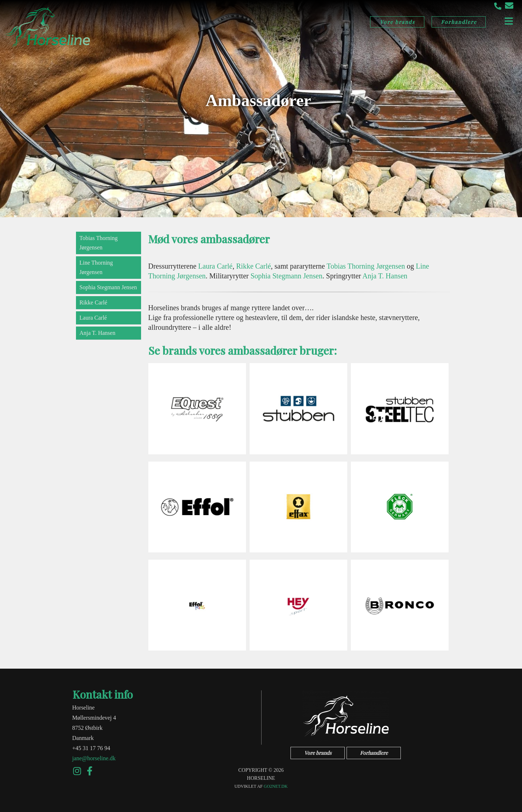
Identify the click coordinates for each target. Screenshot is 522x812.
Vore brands (397, 22)
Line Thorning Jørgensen (96, 267)
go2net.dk (276, 786)
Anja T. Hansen (97, 333)
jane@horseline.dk (94, 758)
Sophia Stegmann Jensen (108, 287)
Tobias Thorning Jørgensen (99, 243)
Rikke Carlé (94, 302)
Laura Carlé (93, 318)
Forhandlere (459, 22)
